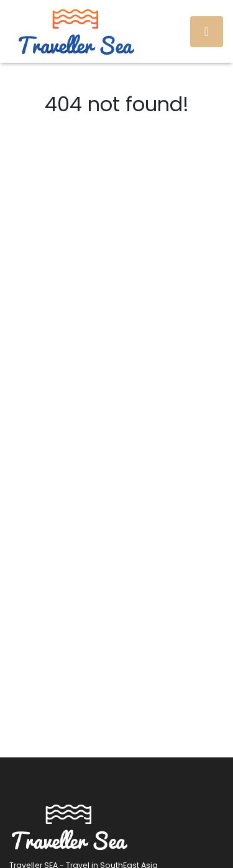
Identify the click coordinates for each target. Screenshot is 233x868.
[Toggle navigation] (207, 32)
